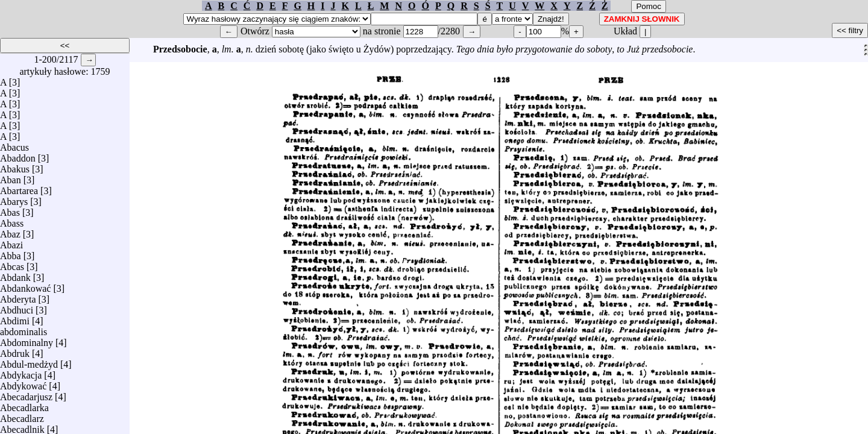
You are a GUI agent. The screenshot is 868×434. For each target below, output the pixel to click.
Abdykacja (21, 372)
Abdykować (23, 383)
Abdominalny (27, 340)
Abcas (12, 264)
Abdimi (15, 318)
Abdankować (25, 285)
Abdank (15, 275)
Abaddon (18, 155)
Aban (11, 177)
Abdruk (15, 351)
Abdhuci (17, 307)
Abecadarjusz (26, 394)
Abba (11, 253)
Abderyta (18, 296)
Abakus (15, 166)
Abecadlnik (22, 426)
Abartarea (19, 188)
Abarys (14, 199)
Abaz (10, 231)
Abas (10, 209)
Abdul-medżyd (29, 361)
